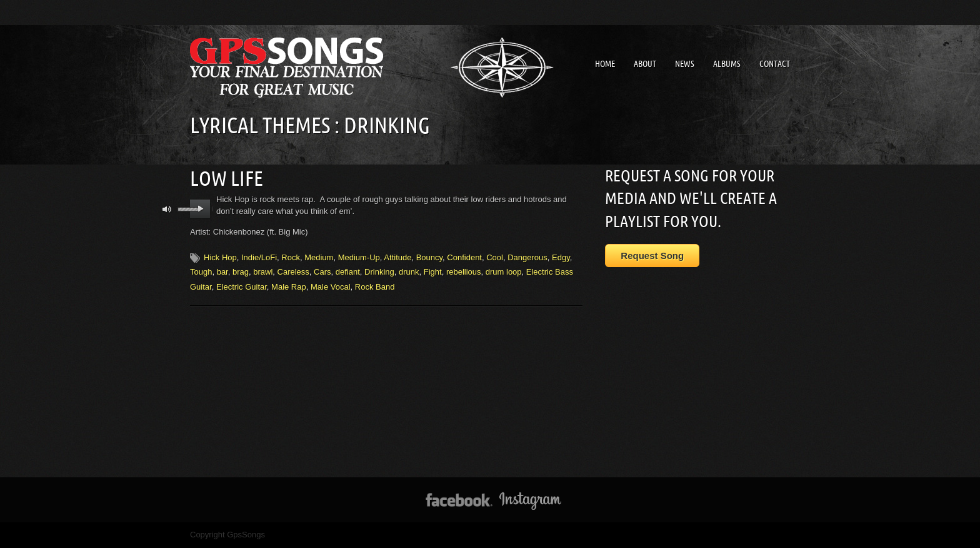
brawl (263, 272)
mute (167, 209)
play (200, 209)
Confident (464, 257)
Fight (433, 272)
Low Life (227, 178)
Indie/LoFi (259, 257)
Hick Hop (220, 257)
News (685, 64)
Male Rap (289, 287)
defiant (348, 272)
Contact (775, 64)
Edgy (561, 257)
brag (241, 272)
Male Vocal (331, 287)
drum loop (504, 272)
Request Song (652, 256)
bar (222, 272)
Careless (293, 272)
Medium (319, 257)
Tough (201, 272)
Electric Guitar (242, 287)
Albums (727, 64)
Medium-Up (359, 257)
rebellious (464, 272)
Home (605, 64)
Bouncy (429, 257)
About (645, 64)
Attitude (397, 257)
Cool (495, 257)
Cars (322, 272)
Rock (291, 257)
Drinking (379, 272)
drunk (409, 272)
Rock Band (375, 287)
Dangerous (527, 257)
